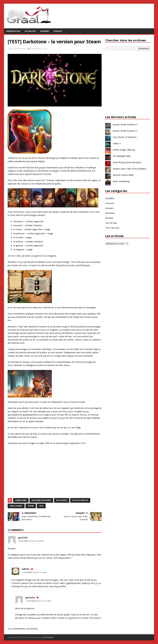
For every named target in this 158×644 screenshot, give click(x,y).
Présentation (13, 31)
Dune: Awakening (121, 181)
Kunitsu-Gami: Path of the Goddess (130, 169)
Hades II (117, 143)
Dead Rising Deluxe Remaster (127, 162)
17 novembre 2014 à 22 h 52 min (38, 601)
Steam (31, 506)
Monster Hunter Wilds (123, 175)
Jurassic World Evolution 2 (125, 131)
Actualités (30, 31)
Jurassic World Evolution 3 (125, 124)
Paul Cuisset (16, 506)
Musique (109, 218)
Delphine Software (41, 500)
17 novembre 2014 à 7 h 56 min (34, 572)
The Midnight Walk (122, 156)
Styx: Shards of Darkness (125, 137)
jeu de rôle (62, 500)
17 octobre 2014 (19, 48)
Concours (110, 203)
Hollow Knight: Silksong (124, 150)
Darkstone (21, 500)
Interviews (110, 213)
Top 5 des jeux (112, 228)
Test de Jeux (36, 48)
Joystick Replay (80, 500)
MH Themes (49, 637)
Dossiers (45, 31)
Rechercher (144, 49)
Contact (58, 31)
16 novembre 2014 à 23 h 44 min (31, 541)
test (41, 506)
